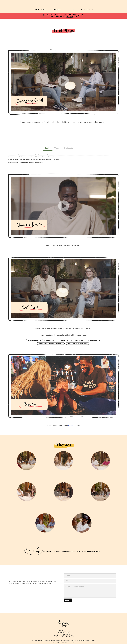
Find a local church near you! (85, 340)
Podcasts (69, 148)
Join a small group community (51, 343)
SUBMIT (68, 600)
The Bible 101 (50, 340)
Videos (57, 148)
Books (48, 148)
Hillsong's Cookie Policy (20, 642)
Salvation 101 (34, 340)
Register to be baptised (77, 343)
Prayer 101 (64, 340)
